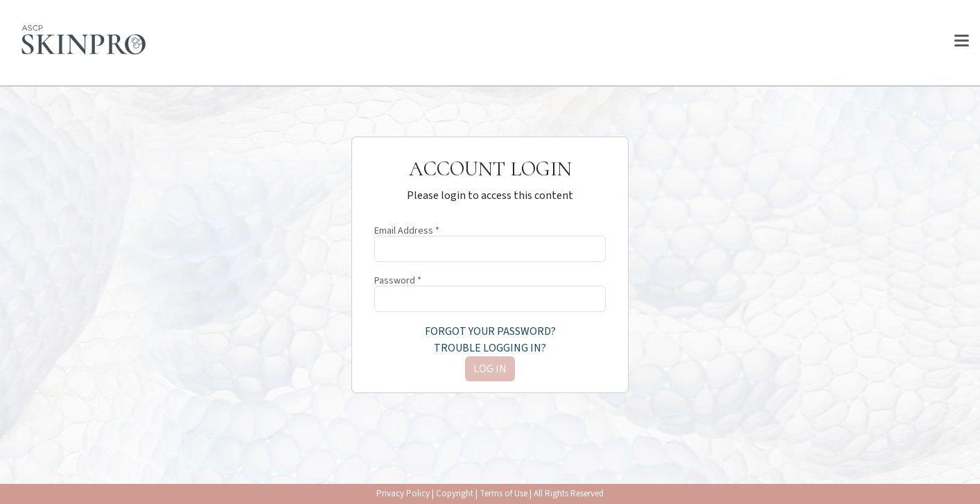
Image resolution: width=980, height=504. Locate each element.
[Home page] (84, 40)
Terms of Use (504, 494)
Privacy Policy (403, 494)
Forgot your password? (490, 331)
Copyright (455, 494)
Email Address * (407, 231)
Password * (398, 281)
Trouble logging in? (490, 348)
